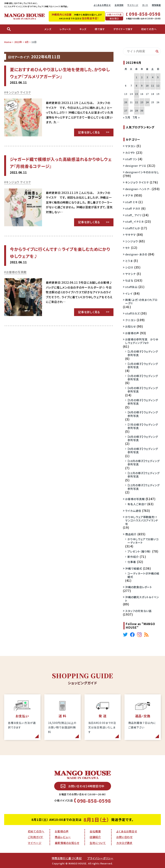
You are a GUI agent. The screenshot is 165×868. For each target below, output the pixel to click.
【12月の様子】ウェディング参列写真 (144, 487)
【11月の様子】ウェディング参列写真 (144, 475)
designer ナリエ (136, 166)
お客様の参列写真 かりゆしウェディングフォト (142, 341)
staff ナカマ (133, 208)
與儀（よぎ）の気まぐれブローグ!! (141, 301)
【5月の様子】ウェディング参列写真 (143, 402)
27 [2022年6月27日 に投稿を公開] (126, 110)
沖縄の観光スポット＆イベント (142, 599)
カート (145, 5)
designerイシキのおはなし (142, 172)
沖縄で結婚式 (134, 568)
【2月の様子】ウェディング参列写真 (143, 365)
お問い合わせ (124, 837)
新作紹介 (133, 557)
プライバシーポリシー (100, 858)
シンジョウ (132, 241)
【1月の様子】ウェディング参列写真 (143, 353)
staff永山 (131, 287)
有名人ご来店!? (137, 504)
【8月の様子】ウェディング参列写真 (143, 438)
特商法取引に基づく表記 (67, 858)
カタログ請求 (124, 843)
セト (128, 248)
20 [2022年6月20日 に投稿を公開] (126, 102)
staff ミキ (131, 202)
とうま (129, 261)
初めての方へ (36, 831)
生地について (98, 843)
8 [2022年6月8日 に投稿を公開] (137, 85)
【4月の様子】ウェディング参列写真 (143, 390)
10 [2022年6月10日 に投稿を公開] (147, 85)
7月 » (136, 117)
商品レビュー (63, 837)
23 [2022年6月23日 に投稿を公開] (142, 102)
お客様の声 (132, 333)
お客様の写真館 (16, 272)
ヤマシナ (131, 274)
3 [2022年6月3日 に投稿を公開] (147, 77)
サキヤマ (131, 235)
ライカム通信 (133, 511)
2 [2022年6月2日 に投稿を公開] (142, 77)
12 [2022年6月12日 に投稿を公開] (158, 85)
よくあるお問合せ (102, 5)
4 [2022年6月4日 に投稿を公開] (153, 77)
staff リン (131, 159)
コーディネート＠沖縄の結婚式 (143, 575)
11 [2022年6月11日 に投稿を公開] (153, 85)
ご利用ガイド (36, 837)
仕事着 (132, 562)
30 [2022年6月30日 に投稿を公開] (142, 110)
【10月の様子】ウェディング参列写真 (144, 463)
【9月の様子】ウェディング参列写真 (143, 450)
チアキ (129, 195)
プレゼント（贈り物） (139, 551)
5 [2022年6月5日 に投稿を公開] (158, 77)
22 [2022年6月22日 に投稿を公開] (137, 102)
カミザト (130, 153)
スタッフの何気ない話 (138, 611)
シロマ (129, 267)
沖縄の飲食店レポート (139, 587)
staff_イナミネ (135, 222)
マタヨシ (130, 146)
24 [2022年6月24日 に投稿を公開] (147, 102)
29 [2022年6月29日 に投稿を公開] (137, 110)
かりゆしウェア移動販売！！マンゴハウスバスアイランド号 (142, 520)
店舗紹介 (95, 837)
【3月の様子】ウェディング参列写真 (143, 378)
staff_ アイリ (133, 215)
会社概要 (95, 831)
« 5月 (127, 117)
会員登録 (119, 5)
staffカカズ (132, 313)
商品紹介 (131, 534)
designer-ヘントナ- (138, 189)
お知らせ (131, 326)
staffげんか (133, 228)
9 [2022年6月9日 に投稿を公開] (142, 85)
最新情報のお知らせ (67, 843)
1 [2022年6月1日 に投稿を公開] (137, 77)
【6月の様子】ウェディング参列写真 (143, 414)
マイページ (133, 5)
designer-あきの (136, 254)
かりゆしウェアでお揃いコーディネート (143, 541)
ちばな (129, 280)
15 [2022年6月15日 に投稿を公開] (137, 94)
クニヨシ (131, 320)
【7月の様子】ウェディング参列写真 (143, 426)
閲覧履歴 (156, 5)
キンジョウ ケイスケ (19, 92)
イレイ (129, 293)
